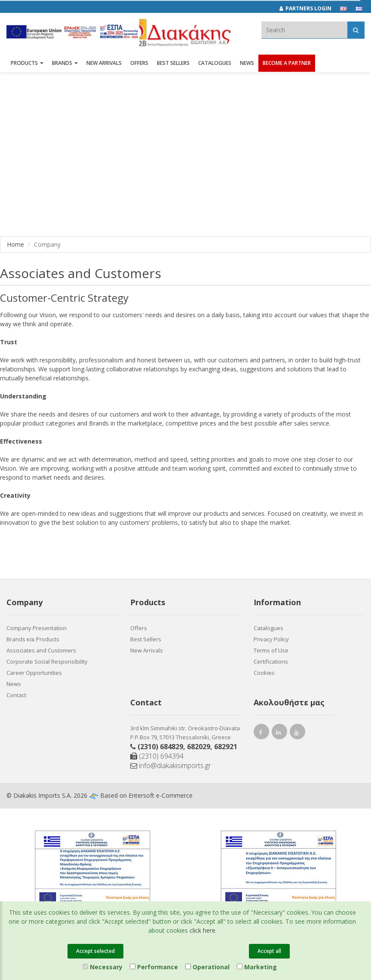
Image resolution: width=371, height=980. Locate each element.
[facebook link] (261, 733)
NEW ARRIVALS (104, 63)
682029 (199, 747)
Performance (154, 967)
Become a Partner (287, 63)
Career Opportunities (34, 673)
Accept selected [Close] (95, 951)
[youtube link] (297, 733)
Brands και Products (33, 639)
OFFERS (139, 63)
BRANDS (65, 63)
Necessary (103, 967)
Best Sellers (173, 63)
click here (202, 930)
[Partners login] (310, 9)
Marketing (257, 967)
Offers (139, 628)
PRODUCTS (27, 63)
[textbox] (304, 30)
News (247, 63)
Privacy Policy (271, 639)
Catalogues (215, 63)
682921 (226, 747)
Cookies (264, 673)
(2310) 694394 (157, 756)
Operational (207, 967)
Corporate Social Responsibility (47, 661)
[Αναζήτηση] (356, 30)
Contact (16, 695)
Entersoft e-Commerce (161, 795)
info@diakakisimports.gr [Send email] (171, 766)
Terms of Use (271, 650)
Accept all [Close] (269, 951)
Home (15, 244)
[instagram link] (279, 733)
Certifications (271, 661)
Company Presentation (37, 628)
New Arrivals (147, 650)
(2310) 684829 (160, 747)
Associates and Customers (41, 650)
